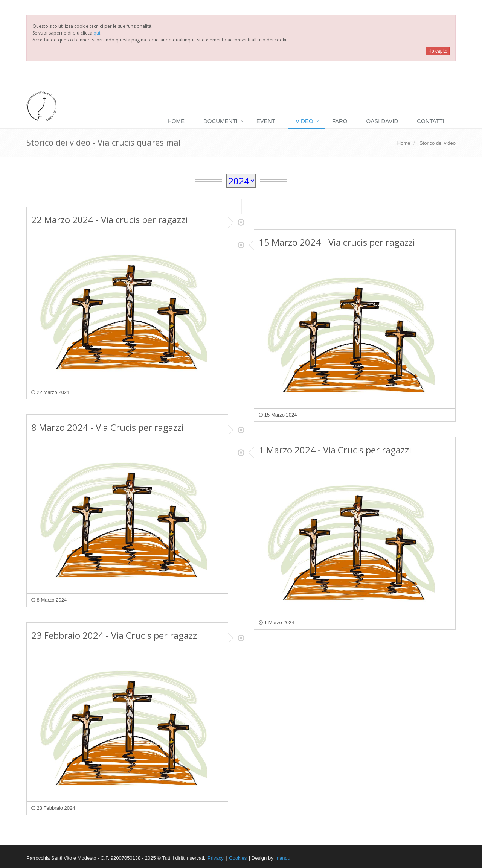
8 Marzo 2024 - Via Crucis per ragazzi (108, 427)
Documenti (220, 121)
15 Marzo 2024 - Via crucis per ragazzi (337, 242)
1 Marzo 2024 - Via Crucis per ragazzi (335, 450)
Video (304, 121)
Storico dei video (438, 143)
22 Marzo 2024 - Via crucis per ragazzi (109, 220)
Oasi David (382, 121)
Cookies (238, 858)
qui (97, 33)
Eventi (267, 121)
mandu (283, 858)
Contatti (431, 121)
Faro (340, 121)
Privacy (216, 858)
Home (176, 121)
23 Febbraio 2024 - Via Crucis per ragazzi (115, 635)
